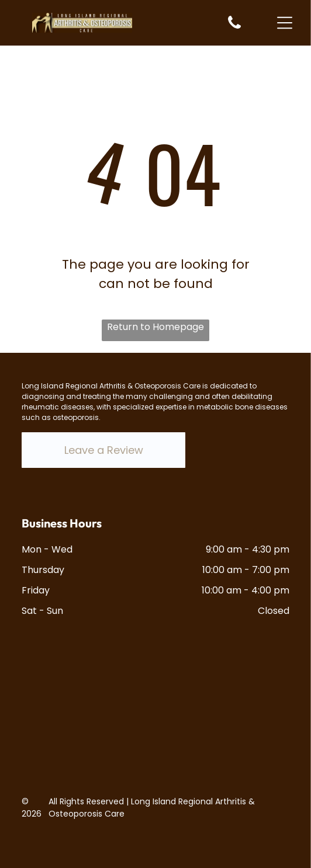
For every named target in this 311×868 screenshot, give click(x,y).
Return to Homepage (155, 327)
